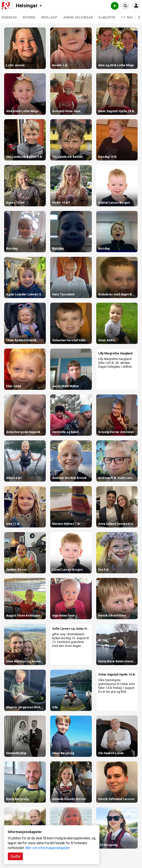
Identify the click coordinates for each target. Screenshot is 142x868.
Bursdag (9, 17)
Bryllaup (49, 17)
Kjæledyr (107, 17)
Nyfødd (29, 17)
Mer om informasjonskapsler (48, 848)
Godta (15, 856)
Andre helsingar (78, 17)
